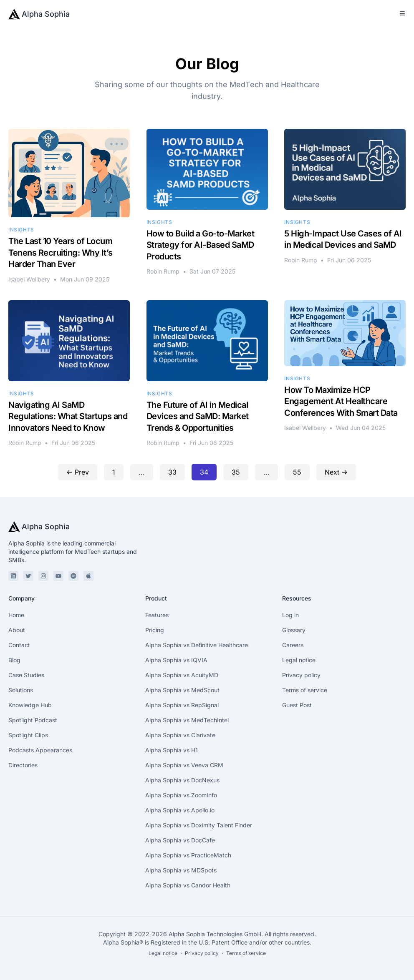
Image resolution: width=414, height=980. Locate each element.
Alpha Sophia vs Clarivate (180, 735)
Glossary (294, 630)
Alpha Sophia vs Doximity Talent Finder (199, 825)
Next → (336, 472)
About (17, 630)
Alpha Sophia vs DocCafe (180, 840)
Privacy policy (301, 675)
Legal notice (299, 660)
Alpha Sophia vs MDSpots (181, 870)
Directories (23, 765)
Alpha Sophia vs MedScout (182, 690)
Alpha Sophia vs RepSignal (182, 705)
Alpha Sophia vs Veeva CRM (184, 765)
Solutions (21, 690)
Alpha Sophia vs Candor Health (188, 885)
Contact (19, 645)
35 (236, 472)
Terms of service (305, 690)
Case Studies (26, 675)
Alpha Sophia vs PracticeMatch (188, 855)
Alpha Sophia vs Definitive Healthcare (197, 645)
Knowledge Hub (30, 705)
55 (297, 472)
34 (204, 472)
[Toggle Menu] (402, 13)
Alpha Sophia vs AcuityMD (182, 675)
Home (16, 615)
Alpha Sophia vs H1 (172, 750)
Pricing (155, 630)
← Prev (78, 472)
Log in (290, 615)
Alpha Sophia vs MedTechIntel (187, 720)
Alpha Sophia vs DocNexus (182, 780)
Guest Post (297, 705)
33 (172, 472)
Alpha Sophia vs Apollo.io (180, 810)
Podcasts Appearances (40, 750)
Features (157, 615)
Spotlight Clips (28, 735)
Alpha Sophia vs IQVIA (176, 660)
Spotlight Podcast (33, 720)
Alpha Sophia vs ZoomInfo (181, 795)
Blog (14, 660)
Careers (293, 645)
